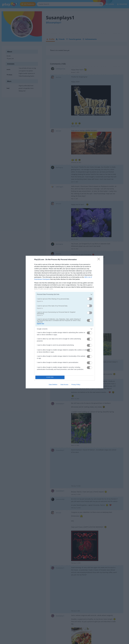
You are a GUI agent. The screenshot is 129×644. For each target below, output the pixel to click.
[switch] (89, 299)
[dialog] (64, 322)
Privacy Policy (76, 385)
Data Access (64, 385)
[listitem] (64, 294)
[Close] (99, 260)
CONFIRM (50, 377)
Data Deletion (53, 385)
